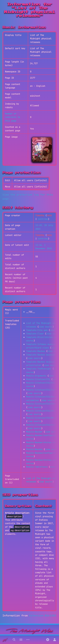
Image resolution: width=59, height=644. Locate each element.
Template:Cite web (37, 330)
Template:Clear (35, 334)
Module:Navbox (34, 449)
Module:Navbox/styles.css (41, 460)
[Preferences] (48, 640)
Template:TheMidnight (39, 369)
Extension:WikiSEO (43, 616)
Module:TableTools (37, 467)
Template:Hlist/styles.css (42, 337)
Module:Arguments (36, 376)
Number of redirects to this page (13, 117)
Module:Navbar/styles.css (41, 442)
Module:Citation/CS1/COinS (42, 383)
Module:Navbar (34, 432)
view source (46, 327)
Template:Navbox (36, 351)
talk (49, 215)
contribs (43, 219)
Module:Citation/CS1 (38, 379)
